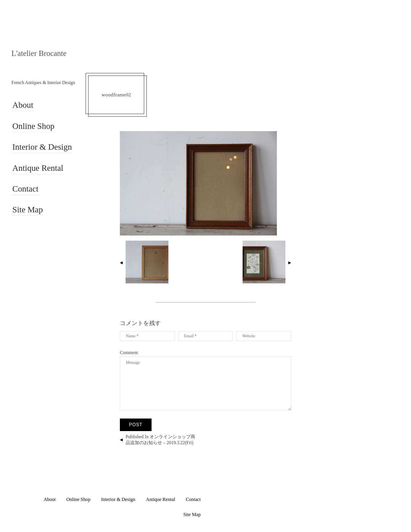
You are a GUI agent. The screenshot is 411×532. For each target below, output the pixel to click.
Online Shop (33, 126)
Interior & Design (42, 147)
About (22, 105)
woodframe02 (116, 95)
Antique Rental (37, 168)
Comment (129, 353)
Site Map (27, 209)
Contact (25, 189)
